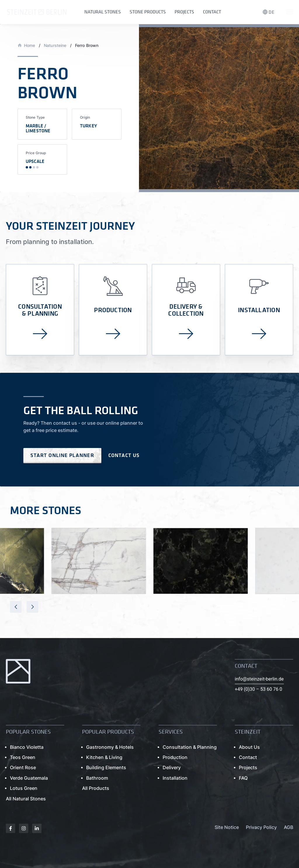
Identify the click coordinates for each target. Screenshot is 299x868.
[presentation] (16, 607)
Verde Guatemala (29, 778)
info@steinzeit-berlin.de (259, 679)
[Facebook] (11, 828)
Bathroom (97, 778)
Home (30, 45)
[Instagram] (24, 828)
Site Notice (227, 827)
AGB (288, 827)
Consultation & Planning (190, 747)
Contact (212, 12)
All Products (96, 788)
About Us (249, 747)
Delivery (172, 768)
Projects (184, 12)
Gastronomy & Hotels (110, 747)
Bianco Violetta (27, 747)
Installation (175, 778)
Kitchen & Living (104, 757)
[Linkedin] (37, 828)
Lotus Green (24, 788)
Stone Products (148, 12)
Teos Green (23, 757)
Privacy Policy (261, 827)
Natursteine (55, 45)
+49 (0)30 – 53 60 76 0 (258, 689)
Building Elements (106, 768)
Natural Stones (103, 12)
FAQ (243, 778)
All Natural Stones (26, 799)
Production (175, 757)
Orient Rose (23, 768)
